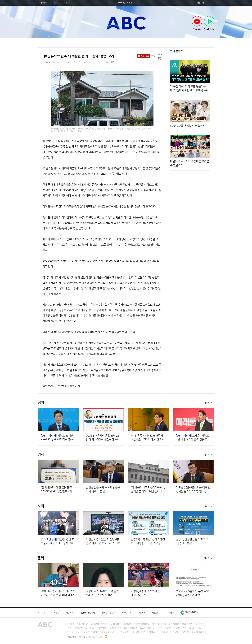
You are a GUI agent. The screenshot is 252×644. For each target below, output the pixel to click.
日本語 (67, 2)
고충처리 (142, 613)
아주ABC (126, 23)
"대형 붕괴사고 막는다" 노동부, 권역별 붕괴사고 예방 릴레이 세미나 (148, 490)
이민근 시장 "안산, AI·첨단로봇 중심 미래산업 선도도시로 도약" (103, 541)
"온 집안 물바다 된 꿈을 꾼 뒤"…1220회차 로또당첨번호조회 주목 (58, 490)
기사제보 (170, 613)
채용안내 (156, 613)
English (56, 2)
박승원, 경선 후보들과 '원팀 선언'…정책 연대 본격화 (57, 542)
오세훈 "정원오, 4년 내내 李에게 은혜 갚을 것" (193, 438)
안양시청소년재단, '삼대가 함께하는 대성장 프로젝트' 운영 (148, 541)
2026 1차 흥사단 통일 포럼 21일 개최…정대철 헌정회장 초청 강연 (103, 438)
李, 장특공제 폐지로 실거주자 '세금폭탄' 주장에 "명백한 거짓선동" (148, 438)
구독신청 (56, 613)
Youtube (197, 23)
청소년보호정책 (109, 613)
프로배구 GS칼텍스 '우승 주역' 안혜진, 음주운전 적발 (193, 593)
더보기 (208, 403)
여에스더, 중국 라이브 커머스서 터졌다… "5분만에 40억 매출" (58, 593)
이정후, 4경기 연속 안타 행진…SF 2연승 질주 (148, 593)
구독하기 (146, 56)
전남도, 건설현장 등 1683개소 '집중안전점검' (192, 541)
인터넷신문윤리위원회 (189, 613)
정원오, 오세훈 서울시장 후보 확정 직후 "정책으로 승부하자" (59, 438)
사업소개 (70, 613)
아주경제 (44, 2)
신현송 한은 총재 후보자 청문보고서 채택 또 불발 (103, 489)
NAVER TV (209, 23)
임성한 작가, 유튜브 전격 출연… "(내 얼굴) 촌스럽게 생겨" (103, 593)
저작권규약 (127, 613)
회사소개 (41, 613)
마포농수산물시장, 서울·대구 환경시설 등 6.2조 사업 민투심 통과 (193, 490)
